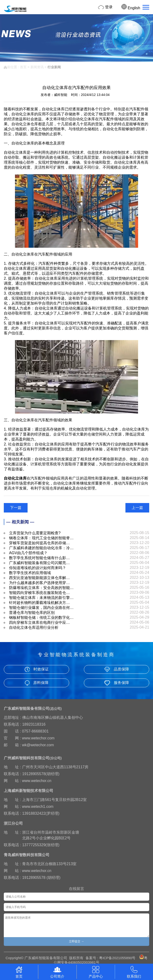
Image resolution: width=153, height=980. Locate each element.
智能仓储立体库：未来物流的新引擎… (41, 598)
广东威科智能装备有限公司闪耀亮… (39, 563)
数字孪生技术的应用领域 (30, 573)
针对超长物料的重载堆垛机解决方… (39, 603)
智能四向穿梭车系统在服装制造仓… (39, 593)
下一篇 (16, 508)
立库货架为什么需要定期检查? (35, 533)
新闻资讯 (37, 67)
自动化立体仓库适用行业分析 (34, 627)
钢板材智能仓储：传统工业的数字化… (41, 618)
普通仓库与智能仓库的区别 (32, 613)
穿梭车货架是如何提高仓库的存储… (39, 543)
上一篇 (137, 508)
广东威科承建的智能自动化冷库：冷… (41, 548)
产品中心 (96, 972)
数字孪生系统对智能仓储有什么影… (39, 558)
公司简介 (57, 972)
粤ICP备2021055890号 (117, 958)
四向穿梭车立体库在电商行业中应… (39, 623)
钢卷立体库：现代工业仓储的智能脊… (41, 538)
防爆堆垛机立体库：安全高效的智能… (41, 588)
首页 (23, 67)
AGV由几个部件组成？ (28, 553)
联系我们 (134, 972)
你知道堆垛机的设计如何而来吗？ (38, 568)
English (131, 8)
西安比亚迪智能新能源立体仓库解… (39, 578)
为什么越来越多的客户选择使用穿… (39, 583)
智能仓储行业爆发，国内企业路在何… (41, 608)
